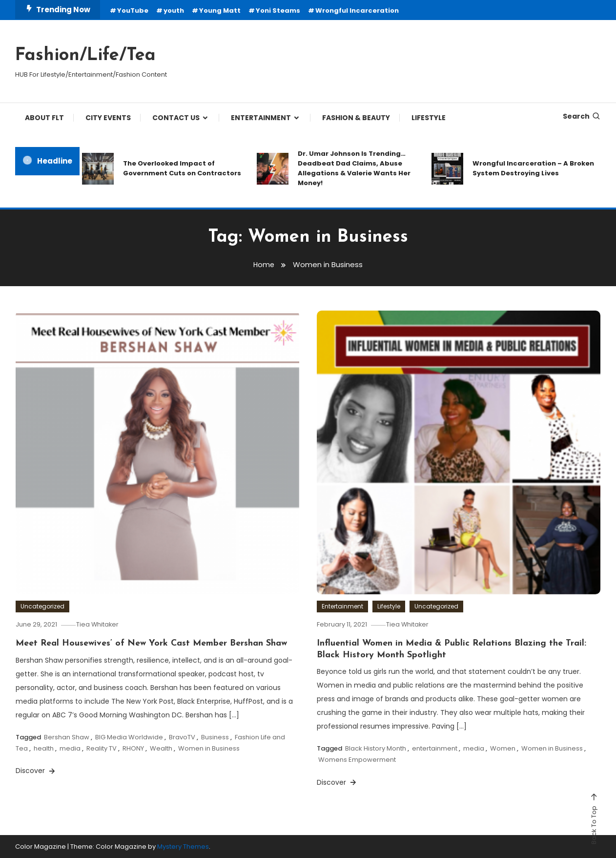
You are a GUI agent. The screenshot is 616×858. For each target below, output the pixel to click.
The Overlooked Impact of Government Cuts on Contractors (182, 168)
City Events (108, 118)
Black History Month (376, 748)
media (70, 748)
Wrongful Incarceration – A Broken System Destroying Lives (533, 168)
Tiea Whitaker (101, 624)
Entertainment (342, 606)
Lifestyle (389, 606)
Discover (36, 771)
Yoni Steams (278, 10)
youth (174, 10)
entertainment (435, 748)
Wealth (161, 748)
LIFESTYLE (429, 118)
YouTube (133, 10)
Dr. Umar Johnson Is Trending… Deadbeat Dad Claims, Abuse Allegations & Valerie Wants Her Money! (354, 168)
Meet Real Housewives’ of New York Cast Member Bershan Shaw (151, 643)
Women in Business (209, 748)
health (44, 748)
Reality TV (102, 748)
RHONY (133, 748)
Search (582, 116)
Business (215, 737)
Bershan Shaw (67, 737)
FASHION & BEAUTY (356, 118)
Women (503, 748)
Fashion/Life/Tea (85, 56)
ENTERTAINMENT (261, 118)
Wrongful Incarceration (357, 10)
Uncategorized (42, 606)
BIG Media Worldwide (129, 737)
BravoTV (182, 737)
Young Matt (220, 10)
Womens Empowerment (357, 760)
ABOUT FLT (44, 118)
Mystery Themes (183, 847)
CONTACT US (176, 118)
